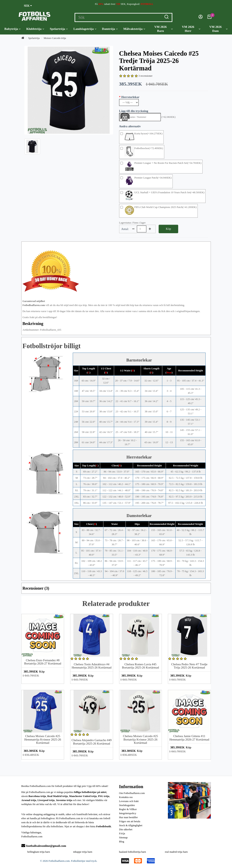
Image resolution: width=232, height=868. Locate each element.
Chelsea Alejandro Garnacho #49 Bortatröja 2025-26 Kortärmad (92, 742)
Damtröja (110, 29)
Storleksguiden (127, 805)
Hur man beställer (128, 817)
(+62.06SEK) (169, 117)
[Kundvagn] (209, 18)
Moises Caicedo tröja (55, 38)
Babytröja (13, 29)
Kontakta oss (126, 797)
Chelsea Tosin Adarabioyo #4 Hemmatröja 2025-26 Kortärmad (92, 666)
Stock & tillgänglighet (131, 825)
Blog (122, 841)
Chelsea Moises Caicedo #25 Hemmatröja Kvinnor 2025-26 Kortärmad (43, 739)
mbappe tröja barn (83, 852)
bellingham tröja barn (39, 852)
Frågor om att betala (130, 821)
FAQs (122, 833)
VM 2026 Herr (191, 29)
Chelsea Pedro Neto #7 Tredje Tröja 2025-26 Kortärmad (189, 666)
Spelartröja (59, 29)
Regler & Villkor (128, 809)
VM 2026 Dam (218, 29)
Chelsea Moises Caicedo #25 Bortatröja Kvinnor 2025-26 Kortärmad (140, 739)
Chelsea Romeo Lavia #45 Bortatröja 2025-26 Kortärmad (140, 666)
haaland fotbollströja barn (133, 852)
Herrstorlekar (130, 97)
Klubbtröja (35, 29)
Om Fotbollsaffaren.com (132, 793)
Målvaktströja (134, 29)
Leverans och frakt (129, 801)
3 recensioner (146, 76)
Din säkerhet (126, 829)
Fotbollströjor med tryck (84, 861)
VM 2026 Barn (164, 29)
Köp (169, 229)
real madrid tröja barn (176, 852)
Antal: (125, 229)
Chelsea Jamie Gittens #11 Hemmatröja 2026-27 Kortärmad (189, 738)
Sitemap (123, 837)
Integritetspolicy (128, 813)
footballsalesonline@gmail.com (44, 846)
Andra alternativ (130, 126)
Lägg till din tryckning (134, 111)
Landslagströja (85, 29)
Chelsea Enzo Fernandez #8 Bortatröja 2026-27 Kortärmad (43, 662)
